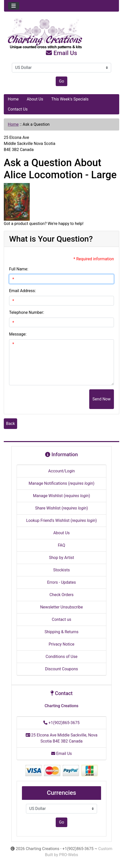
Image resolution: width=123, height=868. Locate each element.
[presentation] (51, 399)
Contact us (62, 619)
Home (13, 99)
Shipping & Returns (62, 632)
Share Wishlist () (61, 508)
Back (10, 424)
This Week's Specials (70, 99)
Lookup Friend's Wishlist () (61, 520)
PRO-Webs (69, 855)
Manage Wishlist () (62, 496)
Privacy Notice (61, 644)
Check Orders (61, 595)
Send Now (102, 399)
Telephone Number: (27, 312)
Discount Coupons (62, 669)
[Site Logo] (61, 34)
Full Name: (19, 269)
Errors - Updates (61, 582)
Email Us (61, 53)
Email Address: (22, 291)
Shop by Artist (61, 558)
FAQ (62, 545)
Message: (18, 334)
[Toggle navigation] (14, 6)
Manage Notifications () (61, 483)
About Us (35, 99)
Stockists (61, 570)
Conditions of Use (61, 657)
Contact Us (18, 109)
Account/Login (61, 471)
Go (61, 81)
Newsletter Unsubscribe (61, 607)
